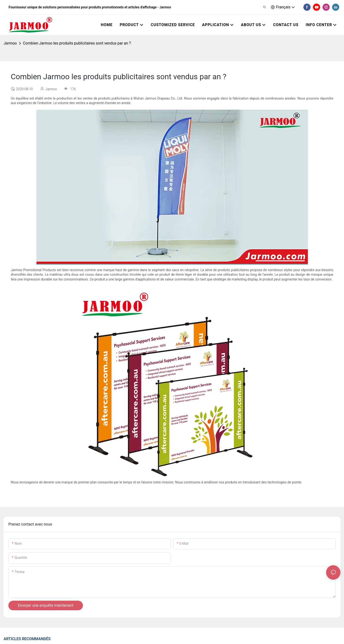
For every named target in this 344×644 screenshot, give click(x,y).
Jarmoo (10, 43)
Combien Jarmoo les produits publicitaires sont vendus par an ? (77, 43)
